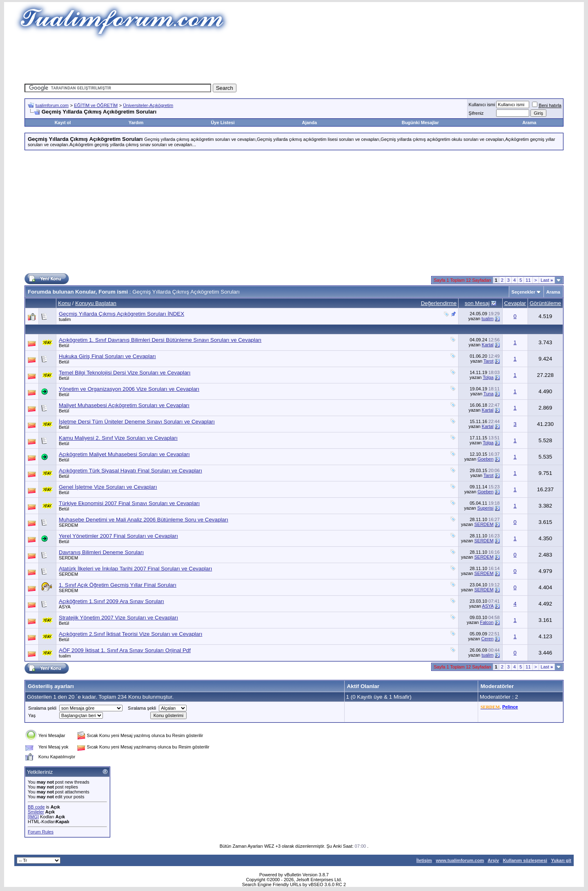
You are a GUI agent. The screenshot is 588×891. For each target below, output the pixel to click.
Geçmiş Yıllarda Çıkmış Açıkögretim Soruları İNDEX (121, 314)
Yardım (136, 123)
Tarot (488, 361)
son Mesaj (477, 303)
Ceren (488, 639)
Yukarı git (561, 860)
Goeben (485, 459)
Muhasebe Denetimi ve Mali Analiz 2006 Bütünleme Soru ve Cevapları (144, 520)
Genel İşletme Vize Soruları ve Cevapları (108, 487)
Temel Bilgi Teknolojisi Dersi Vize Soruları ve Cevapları (125, 373)
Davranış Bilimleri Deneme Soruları (101, 552)
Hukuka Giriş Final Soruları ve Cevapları (107, 356)
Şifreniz (476, 113)
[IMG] (33, 817)
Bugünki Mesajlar (420, 123)
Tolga (488, 377)
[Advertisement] (294, 59)
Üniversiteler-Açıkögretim (148, 105)
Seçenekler (523, 292)
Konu (64, 303)
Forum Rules (41, 832)
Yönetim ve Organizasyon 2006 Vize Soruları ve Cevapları (129, 389)
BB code (36, 807)
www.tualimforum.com (460, 860)
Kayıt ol (63, 123)
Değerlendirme (439, 303)
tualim (65, 319)
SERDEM (68, 525)
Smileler (36, 812)
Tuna (489, 394)
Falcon (487, 622)
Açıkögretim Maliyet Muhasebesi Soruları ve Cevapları (124, 454)
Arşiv (493, 860)
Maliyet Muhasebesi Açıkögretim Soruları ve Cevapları (124, 405)
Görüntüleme (545, 303)
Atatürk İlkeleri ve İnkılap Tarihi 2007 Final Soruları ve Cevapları (135, 569)
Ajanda (310, 123)
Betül (64, 345)
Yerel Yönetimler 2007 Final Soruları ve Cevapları (118, 536)
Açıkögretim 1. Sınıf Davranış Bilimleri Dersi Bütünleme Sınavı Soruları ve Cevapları (160, 340)
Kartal (488, 345)
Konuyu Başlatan (96, 303)
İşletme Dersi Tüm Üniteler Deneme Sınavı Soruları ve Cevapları (137, 422)
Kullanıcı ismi (482, 105)
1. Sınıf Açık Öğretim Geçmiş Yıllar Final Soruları (118, 585)
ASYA (65, 607)
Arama (529, 123)
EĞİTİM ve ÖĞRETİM (96, 105)
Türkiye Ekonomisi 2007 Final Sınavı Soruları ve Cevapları (129, 503)
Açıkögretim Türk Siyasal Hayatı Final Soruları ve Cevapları (130, 471)
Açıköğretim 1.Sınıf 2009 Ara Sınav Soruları (111, 601)
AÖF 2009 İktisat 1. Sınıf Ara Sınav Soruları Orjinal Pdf (125, 650)
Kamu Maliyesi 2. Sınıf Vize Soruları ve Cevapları (118, 438)
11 (528, 280)
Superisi (486, 508)
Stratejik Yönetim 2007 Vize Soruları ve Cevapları (118, 618)
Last (547, 280)
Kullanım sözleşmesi (525, 860)
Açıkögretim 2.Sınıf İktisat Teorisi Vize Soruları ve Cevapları (130, 634)
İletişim (424, 860)
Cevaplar (515, 303)
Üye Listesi (223, 123)
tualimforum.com (52, 105)
